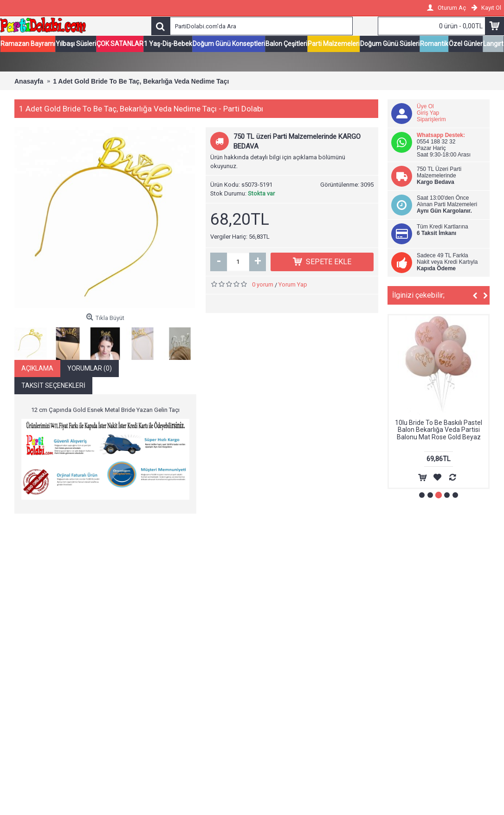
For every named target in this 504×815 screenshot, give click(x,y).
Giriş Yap (428, 113)
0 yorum (263, 285)
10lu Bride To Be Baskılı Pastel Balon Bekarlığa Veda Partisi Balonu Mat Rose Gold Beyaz (439, 430)
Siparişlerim (431, 120)
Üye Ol (425, 107)
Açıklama (37, 369)
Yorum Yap (293, 285)
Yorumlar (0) (90, 369)
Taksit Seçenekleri (53, 386)
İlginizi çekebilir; (418, 296)
